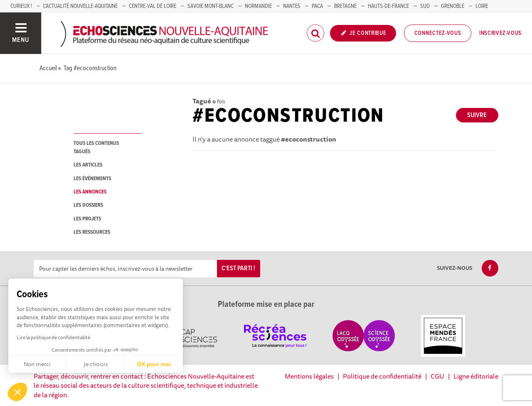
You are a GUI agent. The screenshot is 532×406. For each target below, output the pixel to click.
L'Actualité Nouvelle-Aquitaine (80, 6)
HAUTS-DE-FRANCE (388, 6)
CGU (437, 376)
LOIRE (482, 6)
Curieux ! (21, 6)
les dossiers (88, 205)
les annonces (90, 192)
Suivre (477, 115)
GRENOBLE (453, 6)
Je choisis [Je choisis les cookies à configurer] (96, 364)
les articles (88, 165)
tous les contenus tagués (96, 147)
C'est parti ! (238, 268)
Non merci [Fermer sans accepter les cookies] (37, 364)
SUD (425, 6)
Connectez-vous (438, 33)
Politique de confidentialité (382, 376)
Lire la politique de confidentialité (53, 337)
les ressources (92, 232)
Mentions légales (309, 376)
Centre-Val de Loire (153, 6)
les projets (87, 219)
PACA (317, 6)
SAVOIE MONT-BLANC (211, 6)
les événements (92, 179)
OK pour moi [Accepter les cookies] (154, 364)
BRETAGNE (345, 6)
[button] (17, 392)
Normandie (258, 6)
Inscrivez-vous (500, 33)
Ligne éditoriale (476, 376)
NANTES (292, 6)
